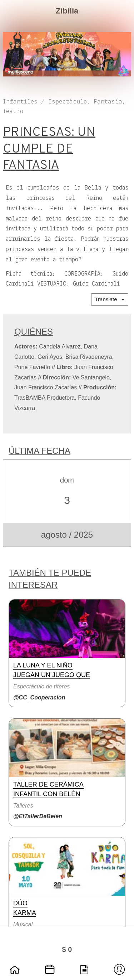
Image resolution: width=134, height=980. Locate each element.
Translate (110, 299)
